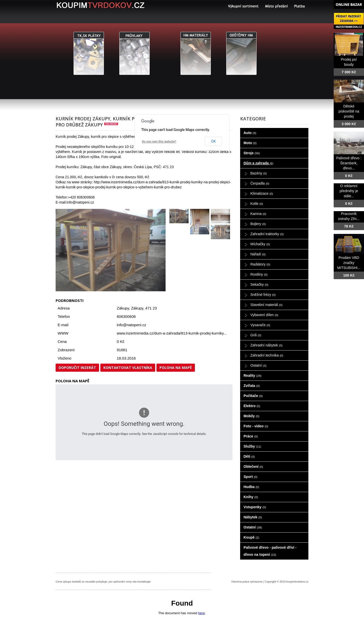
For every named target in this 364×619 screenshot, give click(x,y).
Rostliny (259, 274)
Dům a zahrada (259, 163)
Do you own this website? (159, 142)
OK (213, 141)
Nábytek (253, 517)
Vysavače (260, 325)
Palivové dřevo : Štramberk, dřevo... (349, 163)
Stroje (252, 153)
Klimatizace (262, 193)
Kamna (258, 214)
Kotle (257, 204)
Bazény (259, 173)
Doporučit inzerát (77, 368)
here (202, 613)
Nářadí (258, 254)
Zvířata (252, 386)
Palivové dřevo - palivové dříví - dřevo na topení (270, 551)
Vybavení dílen (264, 315)
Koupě (252, 537)
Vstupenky (255, 507)
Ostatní (258, 365)
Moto (250, 143)
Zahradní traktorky (267, 234)
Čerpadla (260, 183)
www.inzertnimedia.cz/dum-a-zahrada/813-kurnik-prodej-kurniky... (172, 333)
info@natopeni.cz (131, 325)
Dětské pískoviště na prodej (349, 111)
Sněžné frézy (263, 295)
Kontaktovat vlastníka (128, 368)
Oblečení (253, 467)
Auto (250, 133)
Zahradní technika (267, 355)
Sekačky (259, 284)
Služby (253, 446)
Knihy (251, 497)
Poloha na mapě (176, 368)
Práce (251, 436)
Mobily (252, 416)
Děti (249, 456)
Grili (256, 335)
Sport (251, 477)
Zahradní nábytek (267, 345)
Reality (253, 375)
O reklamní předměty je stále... (349, 191)
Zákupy (137, 308)
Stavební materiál (267, 305)
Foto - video (256, 426)
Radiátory (260, 264)
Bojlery (258, 224)
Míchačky (260, 244)
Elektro (252, 406)
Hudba (252, 487)
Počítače (253, 396)
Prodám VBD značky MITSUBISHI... (349, 263)
